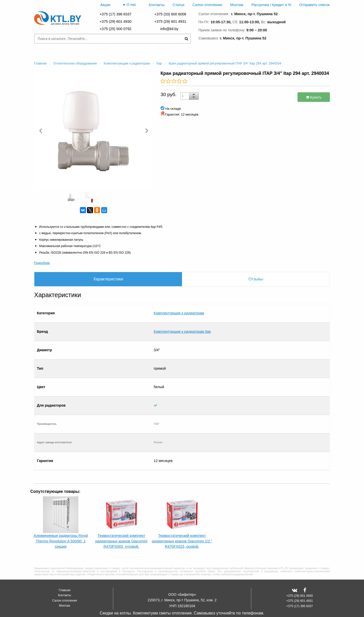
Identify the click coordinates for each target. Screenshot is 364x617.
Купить (314, 97)
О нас (129, 5)
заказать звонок (308, 37)
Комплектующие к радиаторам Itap (182, 316)
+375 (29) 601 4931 (170, 21)
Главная (64, 567)
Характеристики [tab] (108, 279)
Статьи (179, 5)
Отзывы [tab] (256, 279)
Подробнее (42, 263)
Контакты (157, 5)
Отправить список (314, 5)
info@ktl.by (170, 29)
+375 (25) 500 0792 (116, 29)
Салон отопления (207, 5)
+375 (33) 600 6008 (170, 14)
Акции (105, 5)
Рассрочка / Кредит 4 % (271, 5)
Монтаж (237, 5)
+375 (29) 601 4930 (116, 21)
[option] (94, 130)
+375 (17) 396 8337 (116, 14)
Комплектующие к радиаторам (179, 308)
